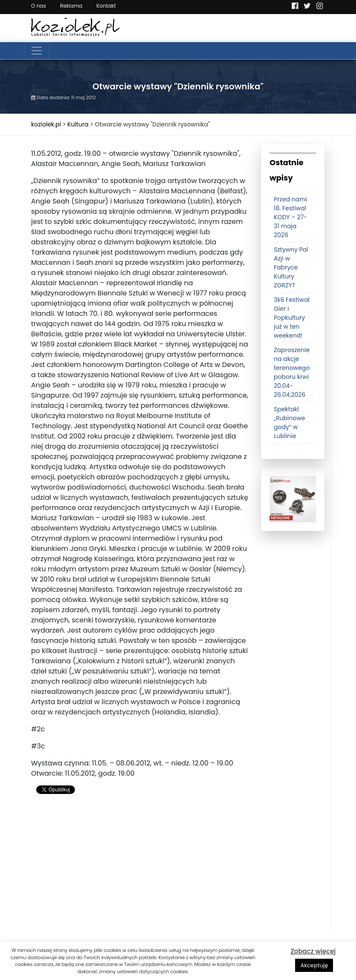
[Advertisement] (140, 870)
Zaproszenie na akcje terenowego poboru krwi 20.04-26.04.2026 (292, 372)
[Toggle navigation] (37, 51)
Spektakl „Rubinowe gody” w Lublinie (289, 423)
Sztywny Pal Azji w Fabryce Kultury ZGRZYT (291, 267)
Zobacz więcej (313, 951)
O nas (39, 6)
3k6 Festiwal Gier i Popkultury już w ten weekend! (292, 318)
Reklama (71, 6)
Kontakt (106, 6)
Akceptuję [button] (314, 965)
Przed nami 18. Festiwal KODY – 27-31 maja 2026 (290, 217)
